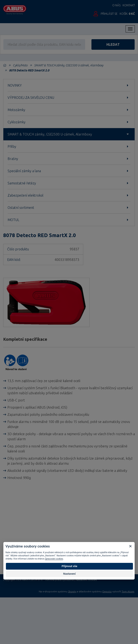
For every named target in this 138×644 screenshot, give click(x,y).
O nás (116, 5)
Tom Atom (128, 591)
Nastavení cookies (86, 580)
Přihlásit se (109, 14)
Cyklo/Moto (20, 65)
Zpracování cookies (54, 559)
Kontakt (129, 5)
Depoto (107, 591)
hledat (113, 44)
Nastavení (69, 574)
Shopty (72, 591)
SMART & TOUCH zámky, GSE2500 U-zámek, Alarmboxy (69, 65)
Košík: (127, 14)
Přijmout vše (69, 566)
